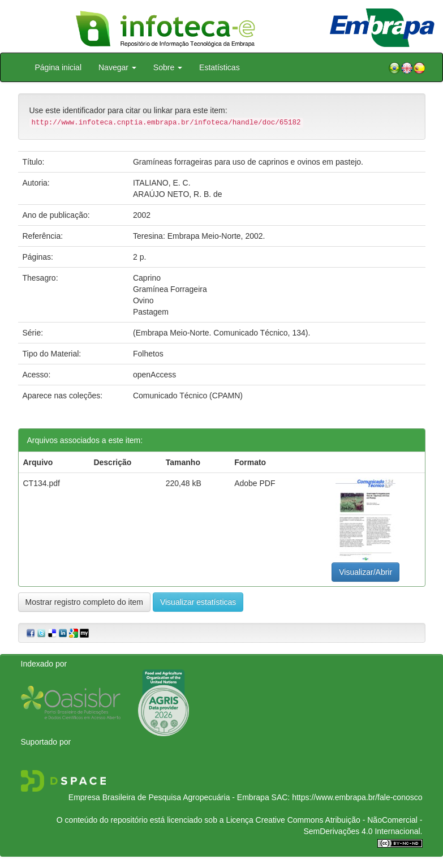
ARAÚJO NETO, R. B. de (178, 194)
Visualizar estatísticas (198, 602)
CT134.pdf (42, 483)
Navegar (117, 67)
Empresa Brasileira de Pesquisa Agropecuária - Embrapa (169, 797)
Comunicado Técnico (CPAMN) (188, 396)
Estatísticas (220, 67)
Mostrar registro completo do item (85, 602)
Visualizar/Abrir (365, 572)
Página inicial (59, 67)
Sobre (168, 67)
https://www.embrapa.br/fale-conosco (357, 797)
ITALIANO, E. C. (162, 183)
